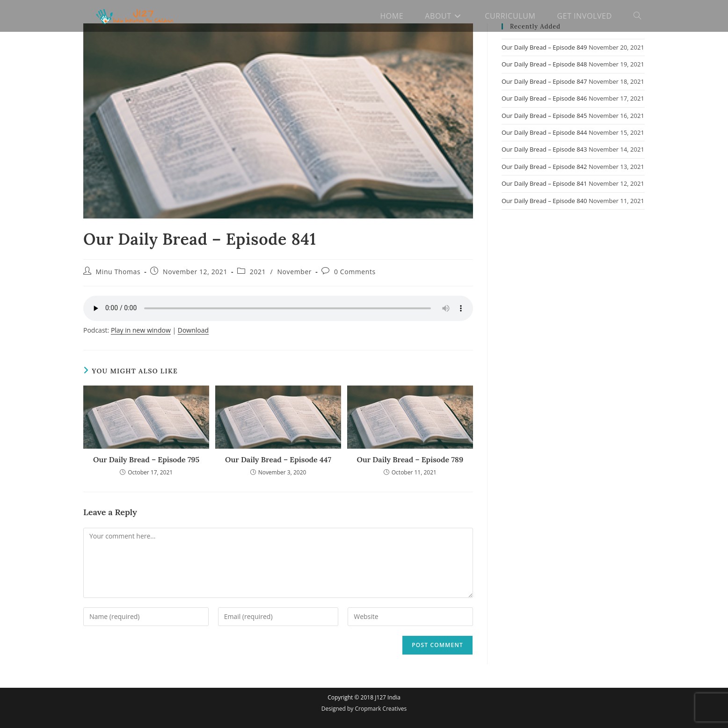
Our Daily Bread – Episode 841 (544, 183)
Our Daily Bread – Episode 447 (278, 459)
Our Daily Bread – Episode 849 (544, 47)
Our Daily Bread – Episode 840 (544, 201)
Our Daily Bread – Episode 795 (146, 459)
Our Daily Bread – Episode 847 (544, 81)
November (294, 272)
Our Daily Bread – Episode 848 (544, 64)
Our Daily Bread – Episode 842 (544, 167)
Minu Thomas (118, 272)
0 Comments (355, 272)
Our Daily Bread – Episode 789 (410, 459)
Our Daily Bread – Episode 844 (544, 132)
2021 (258, 272)
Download (193, 330)
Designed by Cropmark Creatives (364, 709)
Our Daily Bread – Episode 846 (544, 98)
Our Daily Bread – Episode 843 (544, 149)
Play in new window (141, 330)
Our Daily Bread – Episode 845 (544, 116)
